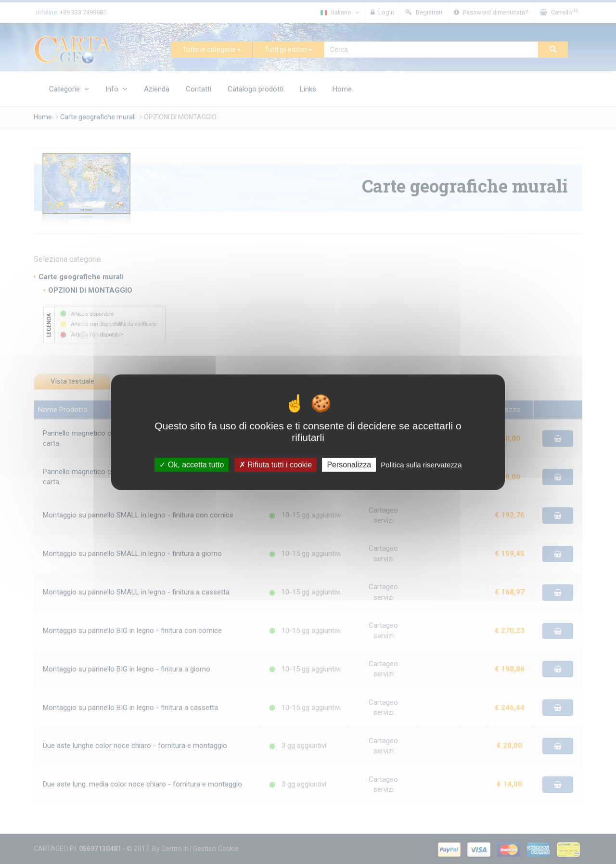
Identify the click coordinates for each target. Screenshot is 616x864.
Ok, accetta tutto (192, 464)
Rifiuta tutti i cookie (276, 464)
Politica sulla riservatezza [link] (421, 464)
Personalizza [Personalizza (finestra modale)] (349, 464)
